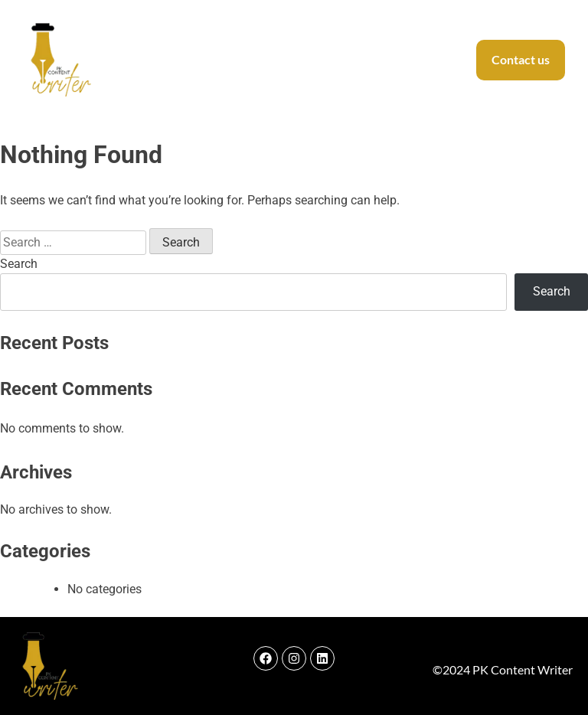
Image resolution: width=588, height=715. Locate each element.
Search (19, 264)
